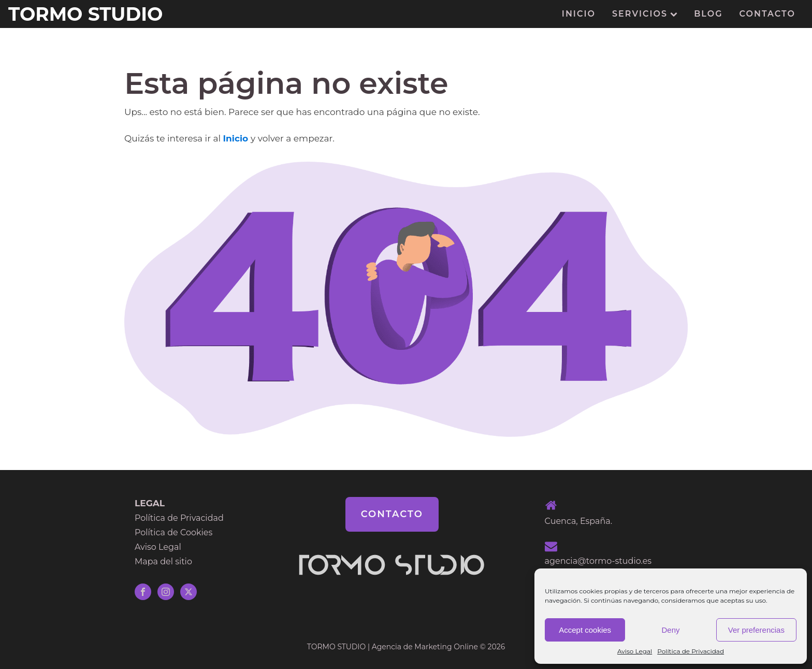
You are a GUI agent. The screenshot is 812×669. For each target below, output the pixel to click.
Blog (708, 14)
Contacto (767, 14)
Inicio (579, 14)
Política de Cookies (173, 532)
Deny (670, 630)
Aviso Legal (635, 651)
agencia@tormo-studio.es (598, 561)
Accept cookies (585, 630)
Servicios (645, 14)
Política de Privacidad (691, 651)
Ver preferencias (756, 630)
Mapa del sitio (163, 561)
